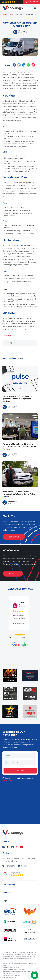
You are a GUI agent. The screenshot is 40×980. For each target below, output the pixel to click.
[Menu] (35, 8)
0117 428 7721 (11, 860)
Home (5, 14)
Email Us (24, 860)
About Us (13, 574)
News (11, 14)
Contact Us (14, 537)
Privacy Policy (8, 775)
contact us (18, 329)
